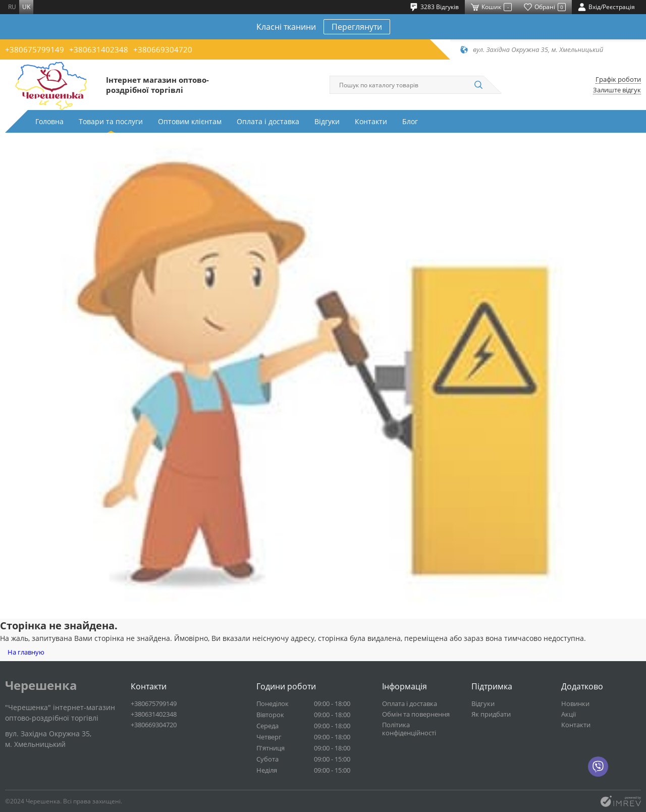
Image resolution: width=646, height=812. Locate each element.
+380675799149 (35, 49)
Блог (410, 121)
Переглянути (357, 27)
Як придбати (491, 714)
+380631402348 (99, 49)
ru (12, 7)
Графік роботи (618, 79)
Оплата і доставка (268, 121)
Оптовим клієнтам (190, 121)
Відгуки (327, 121)
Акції (569, 714)
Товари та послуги (111, 121)
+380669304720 (163, 49)
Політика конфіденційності (409, 729)
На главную (26, 652)
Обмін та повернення (416, 714)
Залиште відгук (617, 90)
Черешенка (41, 685)
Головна (49, 121)
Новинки (575, 703)
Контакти (371, 121)
